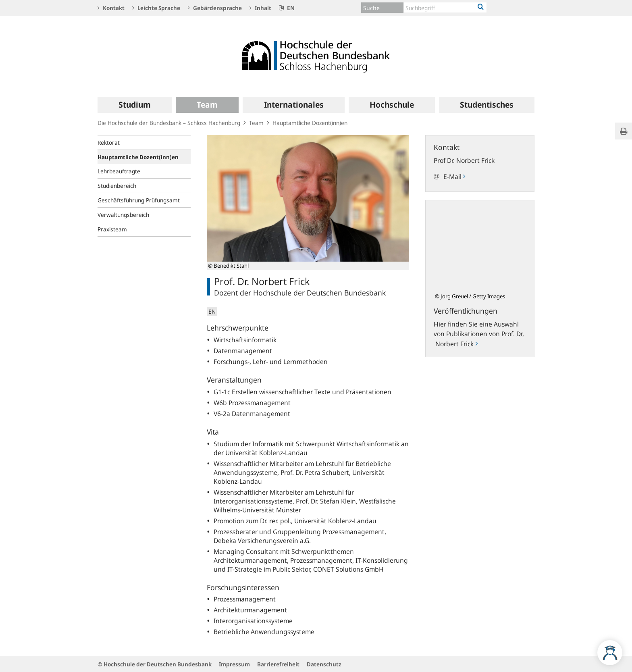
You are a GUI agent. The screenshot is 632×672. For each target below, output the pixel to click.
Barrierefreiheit (278, 664)
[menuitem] (135, 105)
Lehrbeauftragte (119, 171)
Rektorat (109, 143)
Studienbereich (117, 186)
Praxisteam (112, 229)
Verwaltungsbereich (123, 215)
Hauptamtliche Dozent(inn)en (310, 123)
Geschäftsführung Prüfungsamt (139, 200)
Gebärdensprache (215, 8)
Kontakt (111, 8)
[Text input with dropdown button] (445, 7)
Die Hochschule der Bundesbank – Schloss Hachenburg (169, 123)
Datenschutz (324, 664)
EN (287, 8)
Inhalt (260, 8)
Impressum (234, 664)
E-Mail (454, 177)
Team (256, 123)
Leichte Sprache (156, 8)
